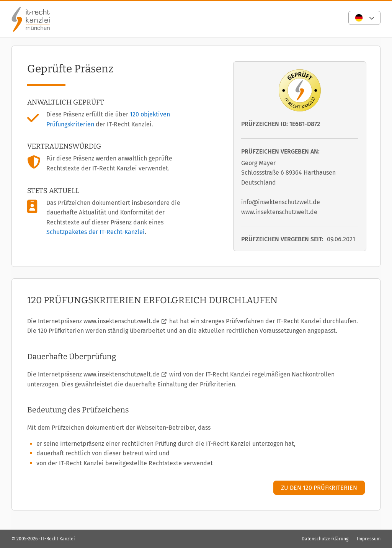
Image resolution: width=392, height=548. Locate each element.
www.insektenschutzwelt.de (122, 321)
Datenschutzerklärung (325, 539)
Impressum (369, 539)
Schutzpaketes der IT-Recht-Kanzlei (96, 232)
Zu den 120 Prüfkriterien (319, 488)
